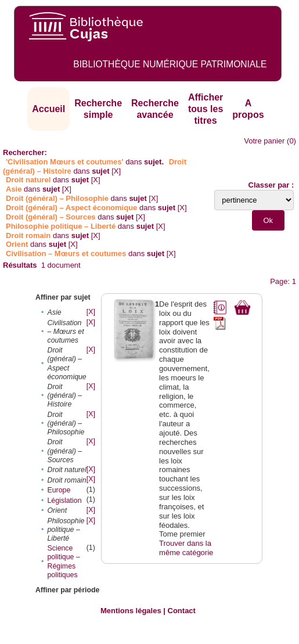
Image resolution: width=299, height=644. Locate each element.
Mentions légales (131, 611)
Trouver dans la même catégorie (186, 548)
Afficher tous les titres (206, 109)
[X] (116, 171)
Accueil (48, 109)
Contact (182, 611)
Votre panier (264, 141)
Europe (59, 490)
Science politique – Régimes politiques (63, 561)
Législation (64, 501)
